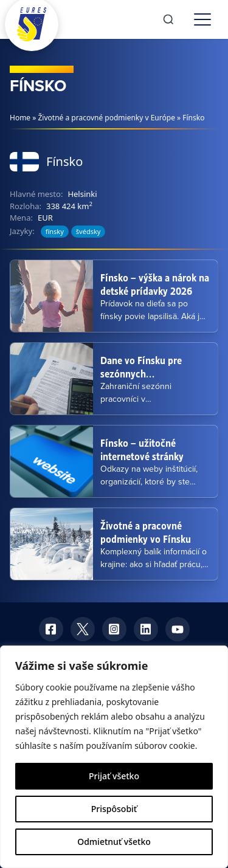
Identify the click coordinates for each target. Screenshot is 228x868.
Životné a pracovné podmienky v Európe (107, 118)
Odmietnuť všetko (114, 842)
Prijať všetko (114, 776)
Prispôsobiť (114, 809)
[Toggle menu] (202, 19)
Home (20, 118)
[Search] (168, 19)
